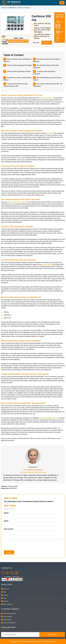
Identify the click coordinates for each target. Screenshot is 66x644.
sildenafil (50, 133)
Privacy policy (8, 616)
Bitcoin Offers (8, 604)
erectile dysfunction (46, 98)
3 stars (10, 509)
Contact (6, 595)
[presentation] (18, 545)
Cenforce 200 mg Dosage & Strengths (19, 65)
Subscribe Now (52, 634)
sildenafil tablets (47, 264)
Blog (5, 598)
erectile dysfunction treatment (17, 202)
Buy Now (47, 43)
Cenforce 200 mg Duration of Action (19, 71)
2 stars (8, 509)
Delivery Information (9, 613)
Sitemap (6, 601)
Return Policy (7, 620)
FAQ (5, 592)
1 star (6, 509)
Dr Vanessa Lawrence (33, 470)
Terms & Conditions (9, 623)
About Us (6, 589)
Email (6, 521)
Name (7, 513)
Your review (9, 529)
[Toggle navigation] (62, 3)
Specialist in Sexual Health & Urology (33, 472)
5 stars (15, 509)
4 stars (12, 509)
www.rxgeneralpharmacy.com (49, 418)
